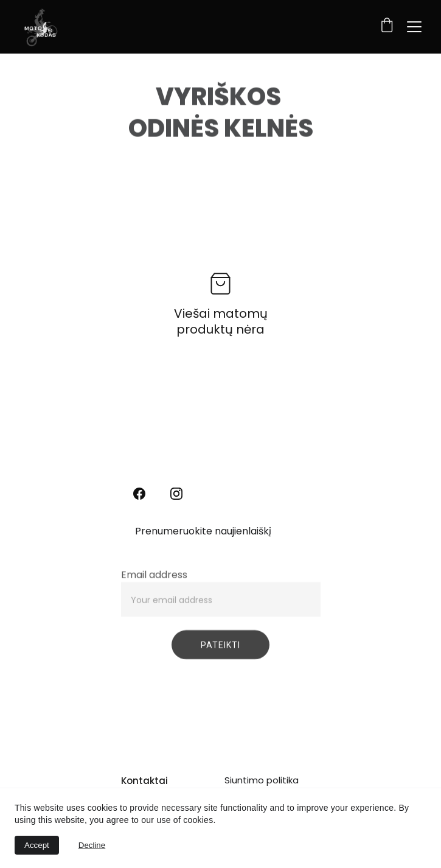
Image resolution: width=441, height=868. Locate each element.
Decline (92, 845)
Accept (37, 845)
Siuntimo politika (262, 780)
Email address (154, 580)
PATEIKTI (221, 650)
